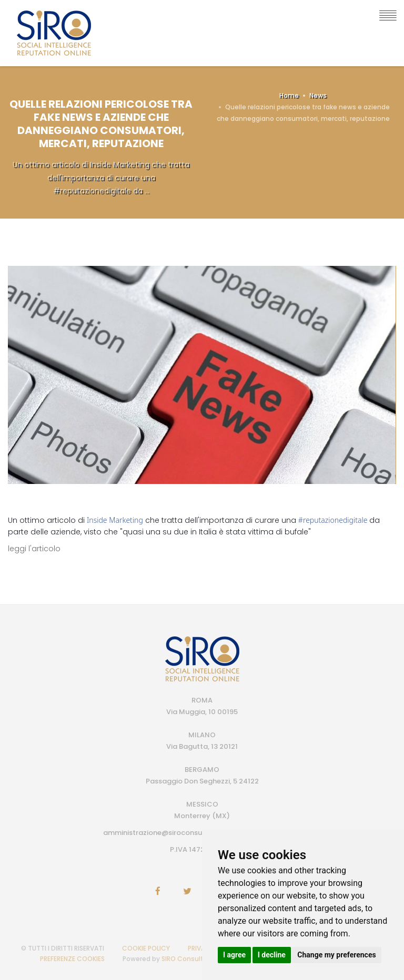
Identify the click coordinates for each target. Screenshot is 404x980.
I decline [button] (272, 955)
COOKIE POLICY (146, 948)
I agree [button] (234, 955)
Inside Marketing (115, 520)
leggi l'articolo (34, 549)
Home (289, 95)
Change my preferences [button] (336, 955)
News (318, 95)
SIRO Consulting (188, 959)
